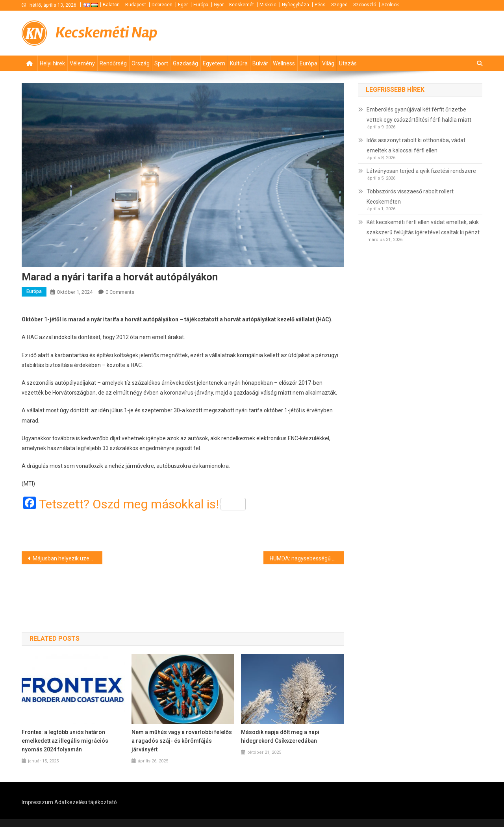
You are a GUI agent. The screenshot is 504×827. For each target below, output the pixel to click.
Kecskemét (242, 5)
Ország (141, 63)
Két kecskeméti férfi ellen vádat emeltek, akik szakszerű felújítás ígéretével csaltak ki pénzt (423, 227)
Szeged (339, 5)
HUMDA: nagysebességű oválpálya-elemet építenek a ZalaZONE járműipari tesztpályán (307, 558)
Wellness (284, 63)
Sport (161, 63)
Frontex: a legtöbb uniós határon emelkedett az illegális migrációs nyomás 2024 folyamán (65, 741)
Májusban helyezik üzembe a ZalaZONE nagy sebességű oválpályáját (68, 558)
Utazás (348, 63)
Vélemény (82, 63)
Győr (219, 5)
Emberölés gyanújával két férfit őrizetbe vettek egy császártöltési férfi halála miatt (419, 115)
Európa (201, 5)
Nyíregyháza (296, 5)
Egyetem (214, 63)
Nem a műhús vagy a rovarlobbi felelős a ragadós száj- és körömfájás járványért (182, 741)
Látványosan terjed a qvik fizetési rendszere (421, 171)
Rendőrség (113, 63)
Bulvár (260, 63)
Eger (183, 5)
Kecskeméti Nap (107, 32)
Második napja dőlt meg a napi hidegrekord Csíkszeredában (280, 736)
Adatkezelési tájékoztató (86, 802)
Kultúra (239, 63)
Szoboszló (365, 5)
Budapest (136, 5)
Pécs (320, 5)
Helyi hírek (52, 63)
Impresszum (37, 802)
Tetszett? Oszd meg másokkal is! (142, 504)
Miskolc (268, 5)
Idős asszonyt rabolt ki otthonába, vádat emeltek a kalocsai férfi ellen (416, 145)
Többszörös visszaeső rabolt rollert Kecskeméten (410, 197)
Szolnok (390, 5)
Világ (328, 63)
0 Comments (120, 292)
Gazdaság (185, 63)
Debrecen (162, 5)
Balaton (111, 5)
